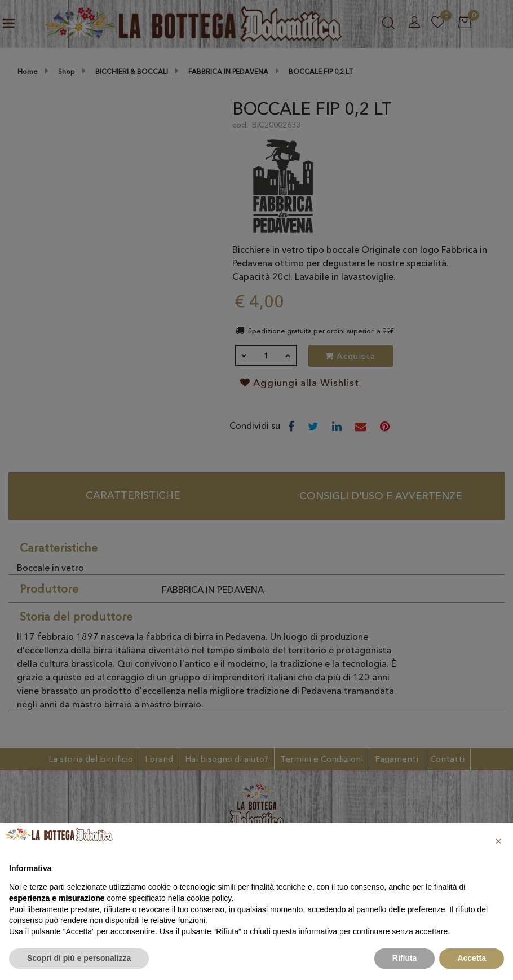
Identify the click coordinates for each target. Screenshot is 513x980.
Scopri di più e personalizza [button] (79, 958)
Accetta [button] (472, 958)
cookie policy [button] (209, 898)
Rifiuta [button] (405, 958)
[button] (498, 841)
